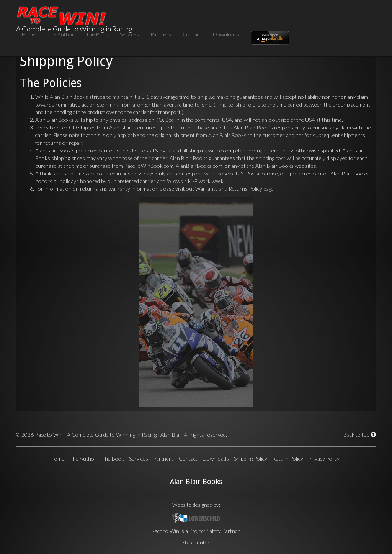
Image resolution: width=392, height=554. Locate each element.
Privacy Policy (324, 458)
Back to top (360, 435)
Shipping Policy (251, 458)
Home (29, 34)
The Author (61, 34)
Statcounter (196, 542)
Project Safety (205, 531)
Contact (192, 34)
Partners (161, 34)
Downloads (226, 34)
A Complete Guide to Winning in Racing (74, 12)
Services (129, 34)
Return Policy (288, 458)
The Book (97, 34)
